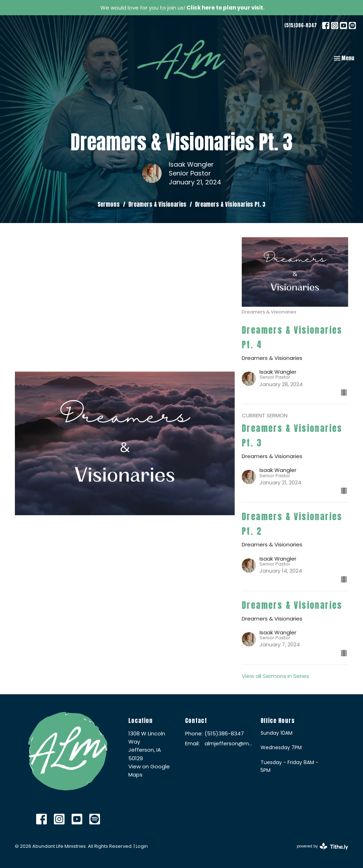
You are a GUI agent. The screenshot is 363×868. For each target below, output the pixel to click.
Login (142, 846)
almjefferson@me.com (229, 743)
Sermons (109, 204)
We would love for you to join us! (182, 8)
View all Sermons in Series (275, 676)
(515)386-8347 (301, 25)
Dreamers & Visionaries (157, 204)
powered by (322, 847)
